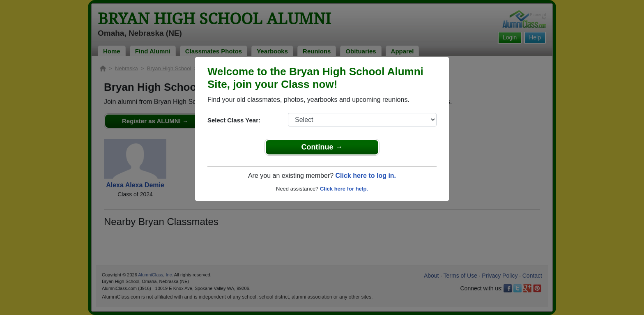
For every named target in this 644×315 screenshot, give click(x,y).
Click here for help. (344, 189)
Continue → (322, 147)
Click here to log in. (366, 176)
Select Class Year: (234, 120)
